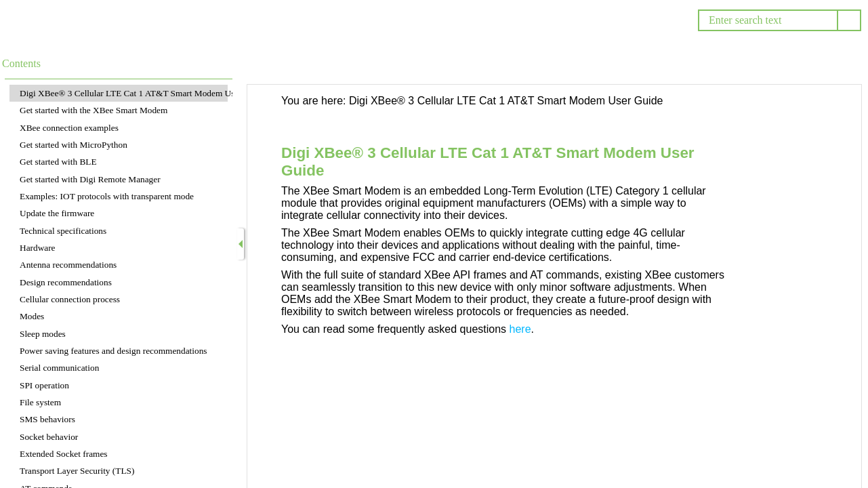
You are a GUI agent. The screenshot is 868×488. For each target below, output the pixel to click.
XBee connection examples (69, 128)
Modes (32, 316)
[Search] (767, 20)
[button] (849, 20)
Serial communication (59, 368)
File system (40, 402)
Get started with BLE (58, 162)
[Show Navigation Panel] (241, 244)
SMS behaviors (47, 419)
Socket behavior (49, 437)
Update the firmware (57, 213)
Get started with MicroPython (74, 145)
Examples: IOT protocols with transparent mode (107, 196)
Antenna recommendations (68, 265)
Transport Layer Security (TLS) (77, 471)
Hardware (38, 248)
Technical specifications (63, 231)
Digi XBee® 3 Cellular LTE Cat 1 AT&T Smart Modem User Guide (143, 93)
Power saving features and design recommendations (113, 351)
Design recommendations (66, 282)
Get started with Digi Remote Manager (90, 179)
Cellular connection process (70, 299)
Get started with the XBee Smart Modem (94, 110)
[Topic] (554, 286)
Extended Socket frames (64, 454)
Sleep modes (43, 334)
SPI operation (44, 385)
